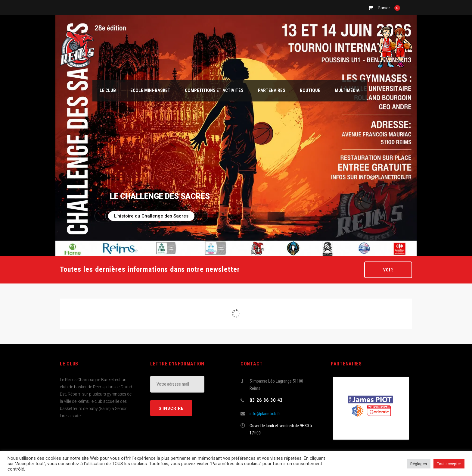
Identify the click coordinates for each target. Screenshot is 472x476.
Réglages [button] (419, 464)
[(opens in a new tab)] (371, 407)
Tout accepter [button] (449, 464)
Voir (388, 270)
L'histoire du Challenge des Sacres (151, 216)
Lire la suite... (72, 416)
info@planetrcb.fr (265, 414)
